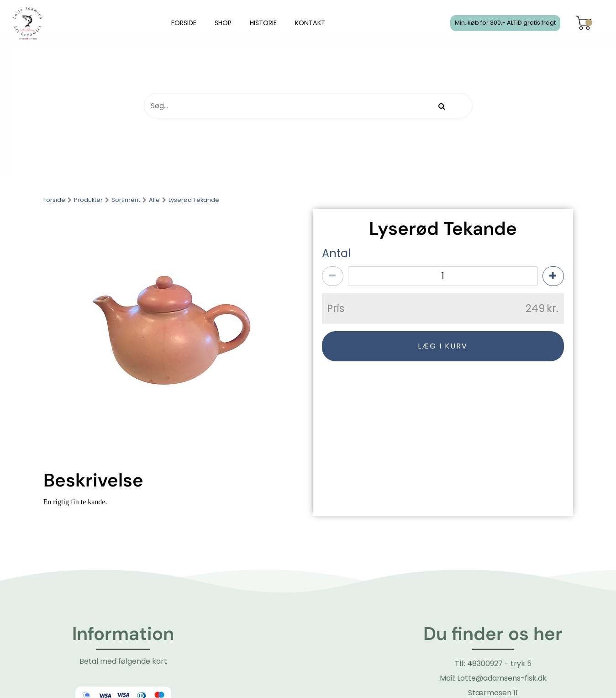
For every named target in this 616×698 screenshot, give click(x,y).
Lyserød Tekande (194, 200)
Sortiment (126, 200)
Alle (154, 200)
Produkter (88, 200)
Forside (54, 200)
